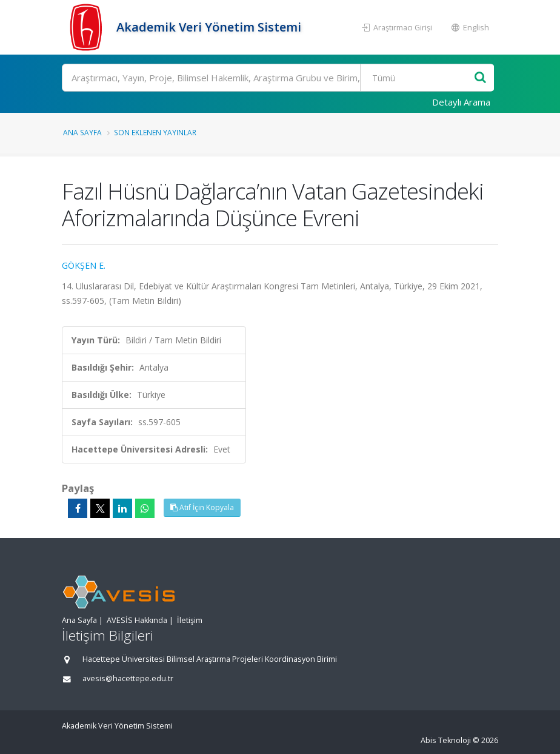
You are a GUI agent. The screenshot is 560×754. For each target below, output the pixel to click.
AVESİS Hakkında (137, 620)
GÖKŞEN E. (84, 265)
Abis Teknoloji (446, 740)
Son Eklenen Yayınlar (155, 132)
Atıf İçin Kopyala (202, 507)
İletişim (190, 620)
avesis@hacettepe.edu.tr (128, 678)
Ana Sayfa (82, 132)
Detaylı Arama (461, 102)
